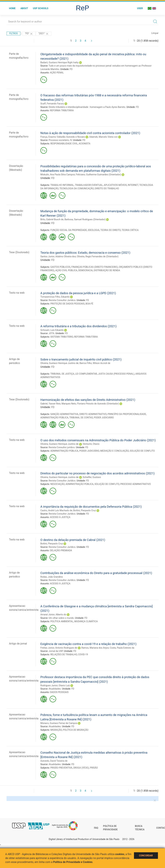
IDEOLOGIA (94, 230)
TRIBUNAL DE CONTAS (81, 418)
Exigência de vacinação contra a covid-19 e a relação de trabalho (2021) (88, 644)
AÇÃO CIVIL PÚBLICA (66, 270)
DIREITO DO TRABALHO (107, 188)
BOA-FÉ (89, 304)
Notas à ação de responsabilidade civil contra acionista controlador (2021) (90, 133)
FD (71, 69)
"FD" (29, 34)
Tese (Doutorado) (19, 252)
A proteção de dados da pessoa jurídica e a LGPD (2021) (78, 293)
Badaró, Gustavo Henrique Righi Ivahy (59, 62)
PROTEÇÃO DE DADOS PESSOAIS (67, 304)
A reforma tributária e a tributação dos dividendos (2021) (78, 326)
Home (12, 8)
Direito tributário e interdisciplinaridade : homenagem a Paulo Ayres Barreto (87, 107)
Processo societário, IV (60, 140)
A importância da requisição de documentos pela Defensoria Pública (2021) (91, 507)
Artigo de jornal (18, 644)
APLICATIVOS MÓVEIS (115, 185)
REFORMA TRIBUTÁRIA (62, 110)
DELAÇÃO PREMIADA (61, 550)
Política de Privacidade (110, 828)
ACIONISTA (85, 144)
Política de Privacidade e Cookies (73, 862)
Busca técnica (140, 828)
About (24, 8)
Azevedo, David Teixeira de (54, 761)
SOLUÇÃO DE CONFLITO (142, 451)
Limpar (155, 33)
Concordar (146, 856)
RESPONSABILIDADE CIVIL (64, 144)
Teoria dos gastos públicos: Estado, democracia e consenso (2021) (85, 253)
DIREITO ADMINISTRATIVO (93, 414)
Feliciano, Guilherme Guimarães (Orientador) (98, 175)
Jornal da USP (56, 651)
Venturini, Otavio (91, 444)
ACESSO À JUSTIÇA (60, 517)
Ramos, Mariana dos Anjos (95, 648)
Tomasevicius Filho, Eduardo (55, 297)
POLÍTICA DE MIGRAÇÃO (76, 730)
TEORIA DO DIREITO (110, 230)
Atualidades (55, 689)
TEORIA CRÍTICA (130, 230)
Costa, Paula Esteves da (122, 648)
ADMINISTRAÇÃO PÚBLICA (54, 418)
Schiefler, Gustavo (92, 477)
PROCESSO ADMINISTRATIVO (136, 484)
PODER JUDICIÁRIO (104, 418)
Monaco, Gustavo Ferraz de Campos (59, 723)
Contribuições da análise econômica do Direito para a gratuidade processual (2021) (96, 573)
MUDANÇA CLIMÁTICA (86, 621)
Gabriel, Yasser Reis (50, 404)
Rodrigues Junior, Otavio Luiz (55, 685)
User (140, 8)
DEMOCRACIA (85, 270)
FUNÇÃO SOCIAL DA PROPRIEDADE (69, 230)
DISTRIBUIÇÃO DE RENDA (107, 270)
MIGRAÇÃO (56, 730)
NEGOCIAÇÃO (57, 484)
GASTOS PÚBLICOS (60, 267)
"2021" (44, 34)
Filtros (13, 33)
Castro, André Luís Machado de (56, 510)
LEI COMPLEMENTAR (86, 374)
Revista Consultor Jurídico (62, 300)
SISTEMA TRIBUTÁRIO (62, 337)
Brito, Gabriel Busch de (52, 219)
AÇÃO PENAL (57, 73)
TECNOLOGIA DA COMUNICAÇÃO (77, 188)
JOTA (51, 333)
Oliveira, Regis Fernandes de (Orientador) (98, 256)
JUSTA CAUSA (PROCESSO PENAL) (116, 374)
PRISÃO (94, 768)
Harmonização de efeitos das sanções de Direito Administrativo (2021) (88, 400)
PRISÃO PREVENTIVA (61, 768)
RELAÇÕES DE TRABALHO (64, 654)
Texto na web (17, 293)
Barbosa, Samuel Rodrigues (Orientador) (85, 219)
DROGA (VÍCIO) (81, 768)
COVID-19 (83, 654)
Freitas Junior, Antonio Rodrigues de (59, 648)
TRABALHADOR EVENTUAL (89, 185)
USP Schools (41, 8)
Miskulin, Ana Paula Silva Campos (58, 175)
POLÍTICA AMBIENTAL (62, 621)
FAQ (96, 828)
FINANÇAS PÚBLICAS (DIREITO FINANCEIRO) (95, 267)
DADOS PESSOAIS (59, 692)
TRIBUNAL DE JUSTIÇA (62, 374)
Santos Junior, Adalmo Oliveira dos (58, 256)
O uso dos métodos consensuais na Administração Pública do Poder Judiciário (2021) (98, 440)
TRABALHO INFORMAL (62, 185)
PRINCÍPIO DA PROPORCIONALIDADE (127, 414)
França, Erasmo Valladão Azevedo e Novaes (63, 137)
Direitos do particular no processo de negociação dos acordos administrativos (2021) (98, 473)
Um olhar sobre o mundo (61, 618)
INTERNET (133, 185)
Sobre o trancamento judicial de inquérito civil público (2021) (81, 359)
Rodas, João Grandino (52, 577)
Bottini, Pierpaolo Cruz (85, 510)
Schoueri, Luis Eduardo (52, 330)
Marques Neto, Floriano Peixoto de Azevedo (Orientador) (90, 404)
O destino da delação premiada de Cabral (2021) (73, 540)
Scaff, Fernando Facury (52, 104)
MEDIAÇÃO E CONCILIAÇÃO (114, 451)
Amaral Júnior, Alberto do (53, 614)
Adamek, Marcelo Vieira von (104, 137)
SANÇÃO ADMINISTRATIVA (64, 414)
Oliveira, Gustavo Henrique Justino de (59, 363)
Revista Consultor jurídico (62, 447)
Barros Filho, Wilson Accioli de (95, 363)
